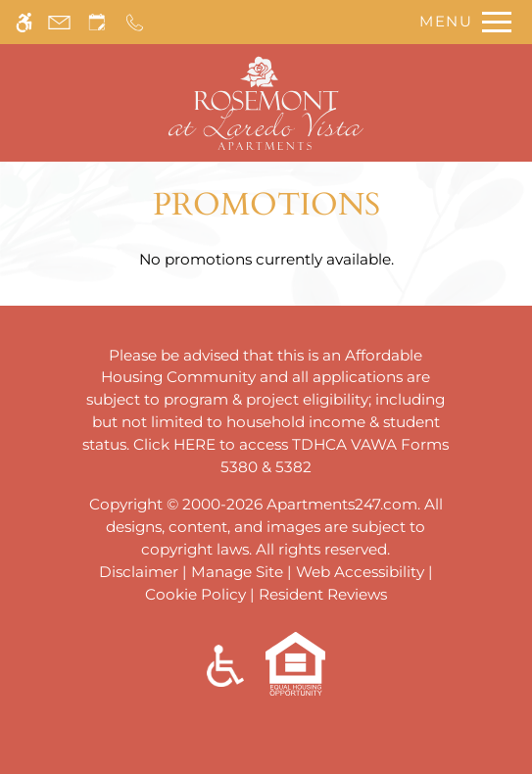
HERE (194, 444)
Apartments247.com (342, 504)
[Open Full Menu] (460, 22)
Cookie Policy (195, 594)
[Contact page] (59, 22)
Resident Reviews (323, 594)
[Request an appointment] (97, 22)
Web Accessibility (360, 572)
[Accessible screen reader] (24, 22)
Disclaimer (139, 572)
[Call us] (135, 22)
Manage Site (237, 572)
